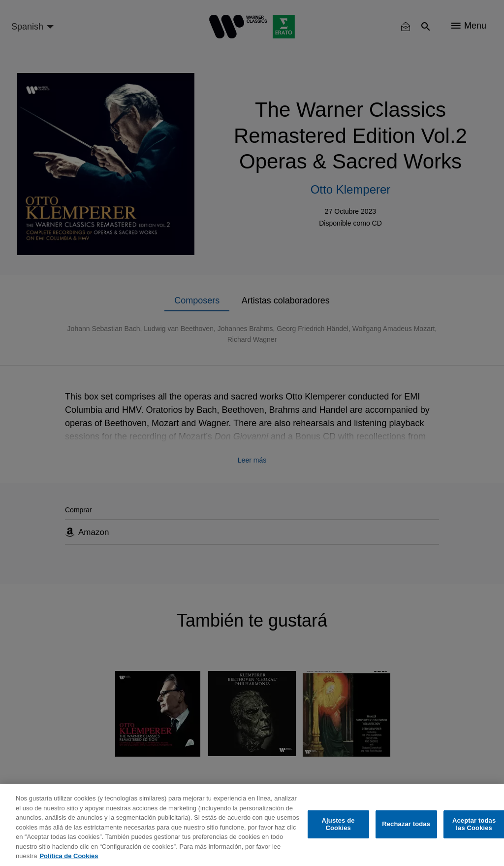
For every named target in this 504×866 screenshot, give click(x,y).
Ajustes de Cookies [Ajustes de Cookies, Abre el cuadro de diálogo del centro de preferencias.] (338, 824)
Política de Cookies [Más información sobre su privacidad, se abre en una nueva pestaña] (69, 856)
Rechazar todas (406, 824)
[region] (252, 825)
